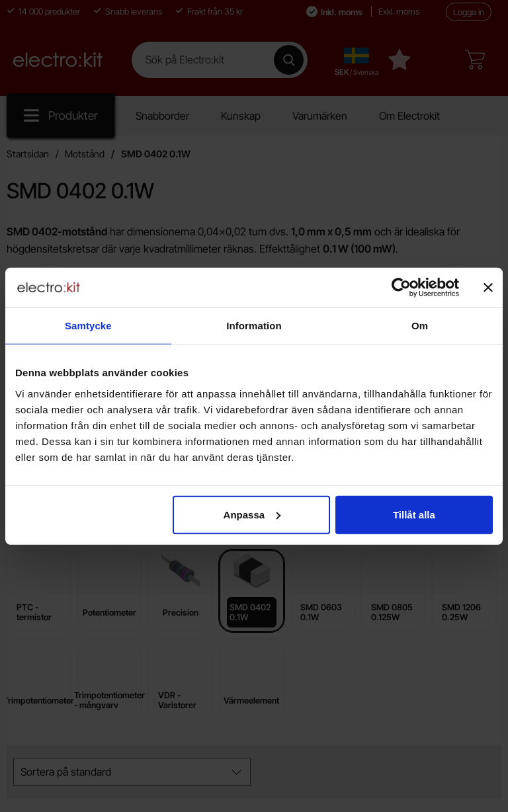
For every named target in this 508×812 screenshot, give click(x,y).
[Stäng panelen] (488, 288)
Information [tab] (254, 326)
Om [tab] (420, 326)
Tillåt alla (414, 514)
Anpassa (252, 514)
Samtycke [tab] (88, 326)
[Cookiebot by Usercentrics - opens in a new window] (401, 288)
